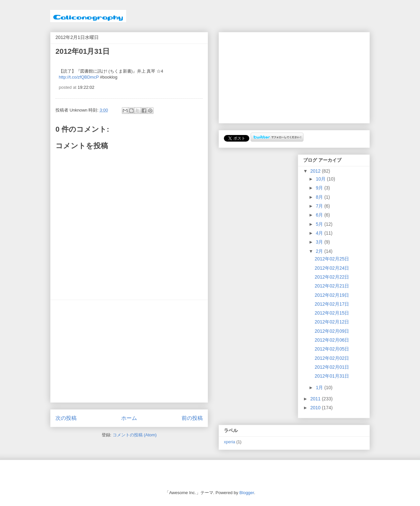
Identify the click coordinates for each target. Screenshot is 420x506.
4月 (320, 233)
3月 (320, 242)
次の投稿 (66, 418)
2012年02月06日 (332, 340)
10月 (321, 179)
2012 (316, 171)
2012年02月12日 (332, 322)
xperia (229, 442)
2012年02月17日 (332, 304)
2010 (316, 408)
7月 (320, 206)
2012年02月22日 (332, 277)
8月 (320, 197)
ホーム (129, 418)
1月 (320, 388)
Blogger (247, 493)
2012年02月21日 (332, 286)
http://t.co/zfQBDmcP (79, 77)
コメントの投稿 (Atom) (135, 435)
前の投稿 (192, 418)
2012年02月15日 (332, 313)
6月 (320, 215)
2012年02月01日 (332, 367)
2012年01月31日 (332, 376)
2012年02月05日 (332, 349)
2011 (316, 399)
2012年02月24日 (332, 268)
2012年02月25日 (332, 259)
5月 (320, 224)
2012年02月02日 (332, 358)
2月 (320, 251)
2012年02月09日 (332, 331)
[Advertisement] (129, 351)
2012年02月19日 (332, 295)
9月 (320, 188)
